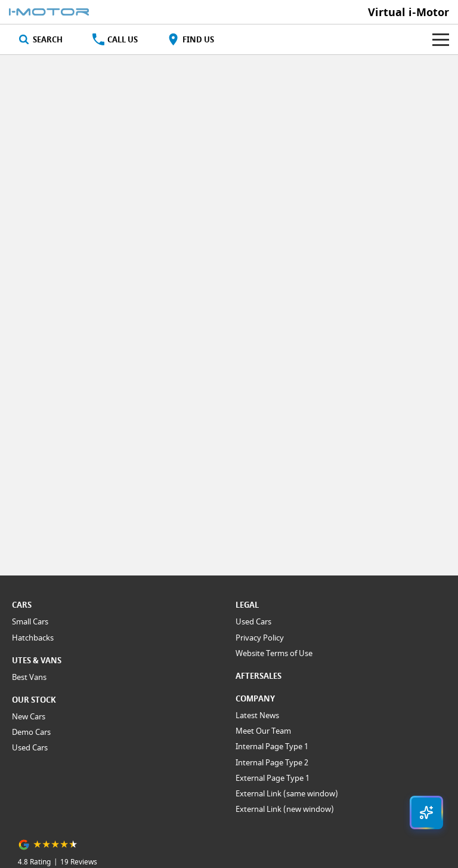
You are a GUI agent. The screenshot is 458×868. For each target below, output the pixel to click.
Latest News (257, 715)
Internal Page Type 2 (272, 762)
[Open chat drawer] (426, 812)
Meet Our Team (263, 731)
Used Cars (30, 747)
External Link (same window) (287, 793)
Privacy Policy (260, 638)
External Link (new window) (285, 809)
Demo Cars (31, 732)
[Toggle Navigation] (441, 39)
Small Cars (30, 621)
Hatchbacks (33, 638)
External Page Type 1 (273, 778)
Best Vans (29, 677)
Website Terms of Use (274, 653)
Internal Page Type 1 (272, 746)
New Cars (29, 716)
